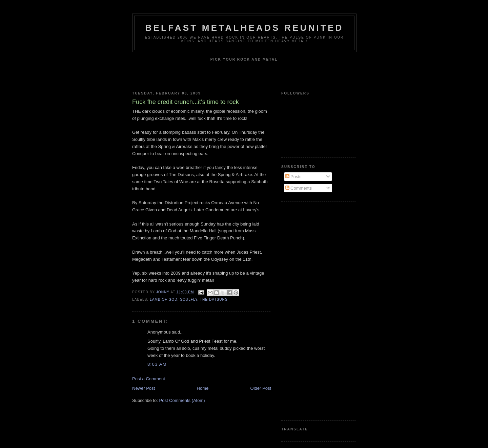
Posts (293, 177)
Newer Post (144, 388)
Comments (299, 188)
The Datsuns (214, 300)
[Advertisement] (308, 310)
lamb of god (164, 300)
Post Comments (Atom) (182, 400)
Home (203, 388)
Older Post (261, 388)
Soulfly (189, 300)
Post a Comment (149, 379)
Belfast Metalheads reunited (245, 28)
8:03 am (157, 364)
